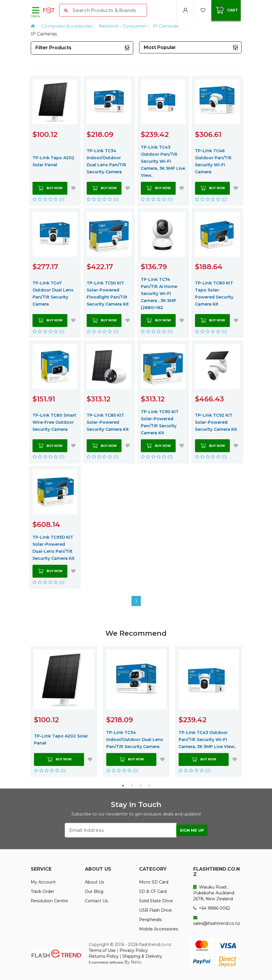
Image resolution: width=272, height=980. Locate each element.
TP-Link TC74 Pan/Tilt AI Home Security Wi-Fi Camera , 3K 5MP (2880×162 (159, 294)
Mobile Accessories (159, 929)
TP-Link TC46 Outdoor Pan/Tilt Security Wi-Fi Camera (213, 161)
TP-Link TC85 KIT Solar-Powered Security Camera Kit (108, 422)
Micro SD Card (154, 882)
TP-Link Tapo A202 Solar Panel (53, 161)
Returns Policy (104, 956)
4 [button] (149, 786)
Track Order (42, 891)
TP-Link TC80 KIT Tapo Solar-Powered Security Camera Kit (214, 294)
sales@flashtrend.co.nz (217, 921)
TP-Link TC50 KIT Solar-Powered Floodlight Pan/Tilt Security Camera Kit (108, 294)
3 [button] (141, 786)
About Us (94, 882)
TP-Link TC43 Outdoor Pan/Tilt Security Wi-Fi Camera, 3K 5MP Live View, (163, 161)
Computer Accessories (67, 26)
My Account (43, 882)
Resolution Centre (49, 901)
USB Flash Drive (155, 910)
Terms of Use (102, 950)
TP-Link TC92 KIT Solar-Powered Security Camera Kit (216, 422)
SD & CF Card (153, 891)
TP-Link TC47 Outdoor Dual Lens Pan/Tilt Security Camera (53, 294)
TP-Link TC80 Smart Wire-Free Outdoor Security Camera (54, 422)
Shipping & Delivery (142, 956)
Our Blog (94, 891)
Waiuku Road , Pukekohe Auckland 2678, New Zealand (214, 893)
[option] (64, 712)
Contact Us (96, 901)
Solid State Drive (156, 901)
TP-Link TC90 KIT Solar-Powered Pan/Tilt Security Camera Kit (160, 422)
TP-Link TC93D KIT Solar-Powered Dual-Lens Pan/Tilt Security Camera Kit (54, 548)
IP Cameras (166, 26)
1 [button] (123, 786)
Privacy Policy (134, 950)
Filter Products (53, 48)
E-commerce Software (106, 962)
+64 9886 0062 (212, 908)
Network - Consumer (123, 26)
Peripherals (150, 920)
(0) (49, 199)
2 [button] (132, 786)
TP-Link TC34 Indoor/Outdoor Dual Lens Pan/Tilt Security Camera (106, 161)
